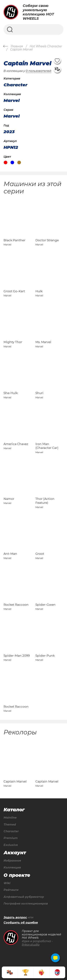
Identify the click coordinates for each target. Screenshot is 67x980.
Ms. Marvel (43, 342)
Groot (40, 554)
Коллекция (12, 868)
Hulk (39, 291)
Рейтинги (11, 890)
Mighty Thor (13, 342)
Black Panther (14, 240)
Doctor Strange (47, 240)
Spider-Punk (45, 656)
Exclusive (11, 845)
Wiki (7, 883)
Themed (10, 825)
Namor (9, 499)
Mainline (10, 818)
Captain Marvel (15, 781)
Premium (11, 838)
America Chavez (16, 444)
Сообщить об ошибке (21, 923)
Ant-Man (10, 554)
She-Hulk (11, 393)
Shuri (39, 393)
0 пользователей (39, 71)
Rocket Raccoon (16, 605)
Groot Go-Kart (14, 291)
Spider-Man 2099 (17, 656)
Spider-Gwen (45, 605)
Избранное (12, 861)
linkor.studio (31, 945)
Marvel (12, 101)
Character (11, 831)
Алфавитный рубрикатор (24, 897)
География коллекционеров (26, 904)
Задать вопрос (15, 917)
